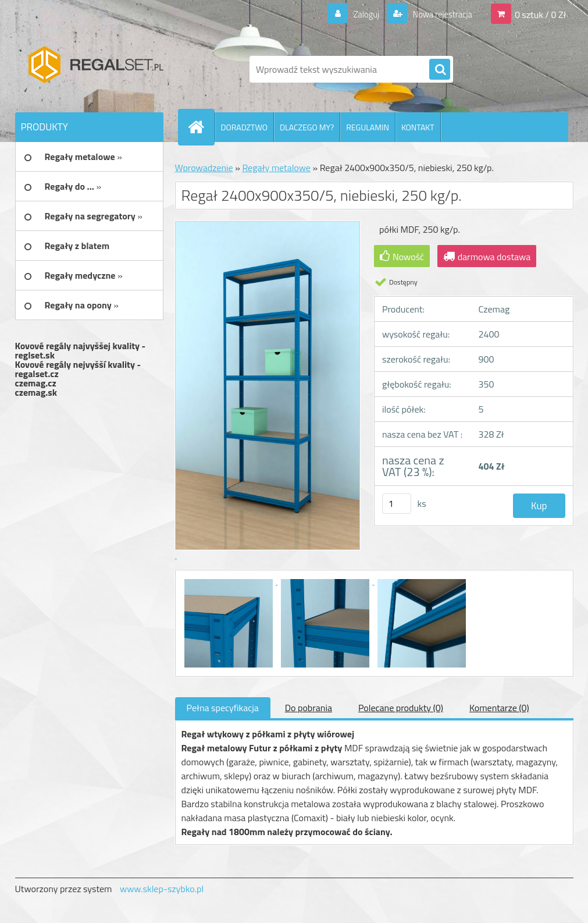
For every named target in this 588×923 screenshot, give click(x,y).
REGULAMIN (368, 127)
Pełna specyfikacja (223, 708)
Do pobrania (309, 708)
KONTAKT (418, 127)
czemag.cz (36, 383)
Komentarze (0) (499, 708)
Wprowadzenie (204, 168)
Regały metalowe (276, 168)
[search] (440, 70)
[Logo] (95, 69)
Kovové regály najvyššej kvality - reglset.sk (81, 350)
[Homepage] (201, 127)
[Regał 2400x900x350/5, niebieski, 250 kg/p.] (230, 581)
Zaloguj (359, 14)
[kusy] (397, 504)
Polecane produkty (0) (401, 708)
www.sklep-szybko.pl (162, 889)
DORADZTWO (245, 127)
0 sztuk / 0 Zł (541, 14)
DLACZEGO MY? (307, 127)
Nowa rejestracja (438, 14)
